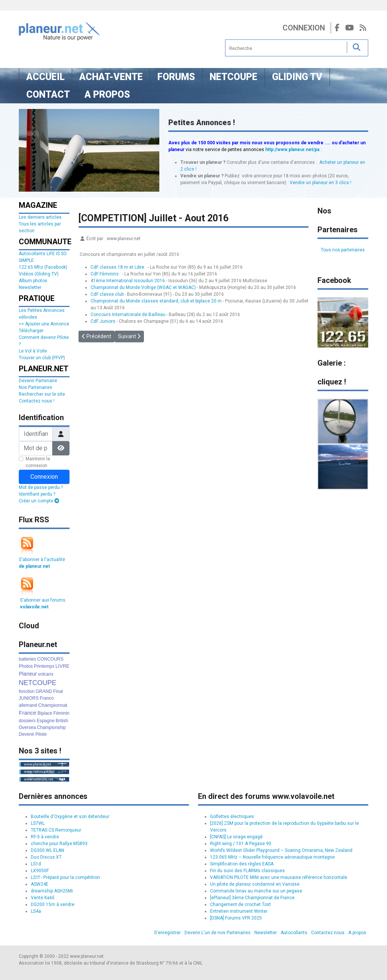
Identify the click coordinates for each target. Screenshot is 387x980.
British (62, 721)
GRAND (44, 691)
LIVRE (62, 666)
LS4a (36, 911)
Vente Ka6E (43, 898)
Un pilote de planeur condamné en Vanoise (255, 884)
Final (58, 691)
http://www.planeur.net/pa (292, 150)
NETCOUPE (38, 683)
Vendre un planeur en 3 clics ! (320, 183)
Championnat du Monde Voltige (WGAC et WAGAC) (143, 287)
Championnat (53, 705)
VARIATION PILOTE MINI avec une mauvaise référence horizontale (279, 877)
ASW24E (40, 884)
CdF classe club (107, 294)
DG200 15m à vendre (53, 904)
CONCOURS (50, 659)
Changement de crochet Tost (240, 904)
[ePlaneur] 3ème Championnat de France (252, 898)
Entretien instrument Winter (239, 911)
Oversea (27, 727)
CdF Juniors (103, 321)
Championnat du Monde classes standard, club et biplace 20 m (156, 301)
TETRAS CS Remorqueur (56, 830)
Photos (26, 666)
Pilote (41, 734)
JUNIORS (29, 698)
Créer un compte (39, 501)
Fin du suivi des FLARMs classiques (247, 871)
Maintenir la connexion (38, 462)
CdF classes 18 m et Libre (117, 267)
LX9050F (40, 871)
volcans (46, 674)
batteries (27, 659)
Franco (47, 698)
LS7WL (38, 823)
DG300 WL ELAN (48, 850)
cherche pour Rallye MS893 (59, 844)
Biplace (45, 713)
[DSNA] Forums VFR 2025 (236, 918)
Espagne (46, 721)
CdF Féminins (105, 274)
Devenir (26, 734)
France (28, 713)
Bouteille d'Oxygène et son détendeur (70, 817)
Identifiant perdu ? (37, 494)
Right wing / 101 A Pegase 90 (241, 844)
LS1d (36, 864)
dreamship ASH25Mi (52, 891)
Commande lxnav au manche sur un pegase (256, 891)
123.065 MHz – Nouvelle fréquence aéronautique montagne (272, 857)
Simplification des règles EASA (242, 864)
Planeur (28, 674)
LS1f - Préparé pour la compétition (65, 877)
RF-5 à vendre (45, 837)
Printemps (44, 666)
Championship (51, 727)
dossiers (27, 721)
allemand (28, 705)
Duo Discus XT (46, 857)
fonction (27, 691)
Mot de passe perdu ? (41, 487)
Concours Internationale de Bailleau (128, 315)
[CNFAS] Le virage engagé (236, 837)
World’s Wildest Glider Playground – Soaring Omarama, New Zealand (281, 850)
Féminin (61, 713)
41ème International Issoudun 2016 (128, 281)
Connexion (304, 28)
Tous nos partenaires (343, 250)
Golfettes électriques (232, 817)
